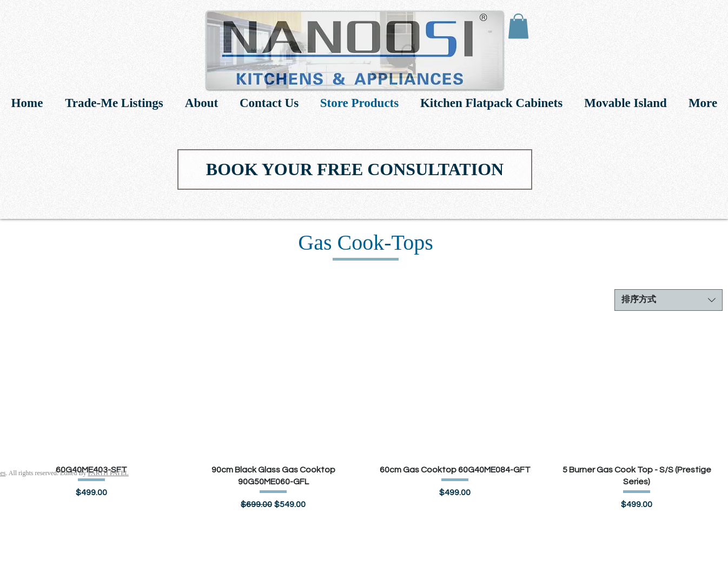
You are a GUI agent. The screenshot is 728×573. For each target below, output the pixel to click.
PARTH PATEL (108, 473)
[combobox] (669, 300)
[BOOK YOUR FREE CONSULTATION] (355, 169)
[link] (518, 26)
